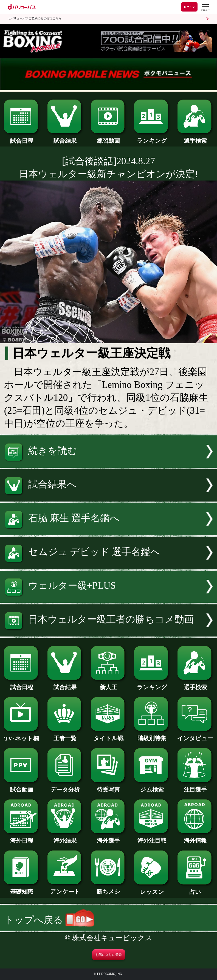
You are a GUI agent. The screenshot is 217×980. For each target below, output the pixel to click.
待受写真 (109, 787)
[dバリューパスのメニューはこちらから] (205, 8)
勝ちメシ (109, 889)
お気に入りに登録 (109, 955)
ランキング (152, 138)
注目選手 (195, 787)
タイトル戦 (109, 735)
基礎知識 (22, 889)
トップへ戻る (49, 920)
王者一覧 (65, 735)
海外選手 (109, 838)
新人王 (109, 684)
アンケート (65, 889)
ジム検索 (152, 787)
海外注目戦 (152, 838)
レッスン (152, 889)
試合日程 (22, 138)
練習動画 (109, 138)
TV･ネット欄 (22, 736)
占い (195, 889)
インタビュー (195, 735)
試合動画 (22, 787)
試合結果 (65, 138)
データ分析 (65, 787)
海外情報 (195, 838)
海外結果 (65, 838)
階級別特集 (152, 735)
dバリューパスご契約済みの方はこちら (35, 19)
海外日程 (22, 838)
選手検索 (195, 138)
